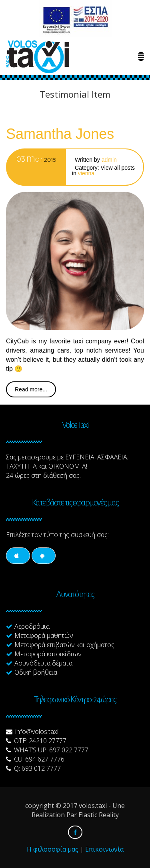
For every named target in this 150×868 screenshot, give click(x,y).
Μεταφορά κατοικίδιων (48, 654)
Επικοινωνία (104, 849)
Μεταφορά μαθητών (44, 635)
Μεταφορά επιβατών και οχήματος (64, 645)
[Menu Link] (141, 57)
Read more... (31, 389)
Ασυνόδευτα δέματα (43, 663)
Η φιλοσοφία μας (53, 849)
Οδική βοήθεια (36, 672)
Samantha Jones (60, 134)
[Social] (18, 556)
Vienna (86, 173)
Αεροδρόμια (32, 626)
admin (109, 160)
